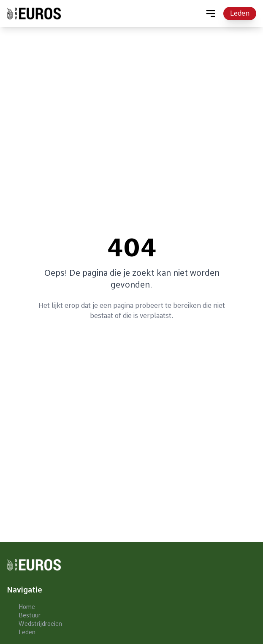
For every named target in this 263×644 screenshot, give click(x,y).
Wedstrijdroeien (40, 624)
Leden (240, 13)
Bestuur (30, 615)
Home (27, 607)
